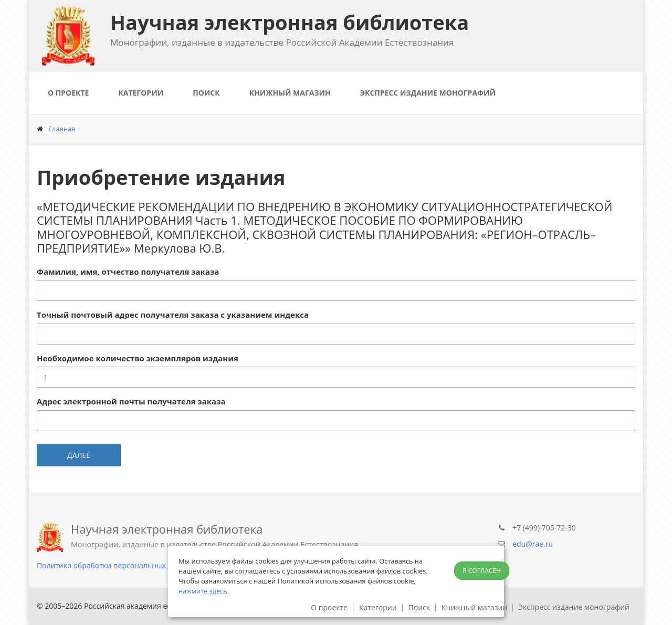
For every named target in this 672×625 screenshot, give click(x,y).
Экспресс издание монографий (428, 93)
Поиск (206, 93)
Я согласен (482, 571)
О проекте (68, 93)
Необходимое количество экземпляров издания (138, 358)
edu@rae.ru (533, 544)
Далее (79, 455)
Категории (141, 93)
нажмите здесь (203, 591)
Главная (62, 129)
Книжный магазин (290, 93)
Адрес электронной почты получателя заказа (131, 401)
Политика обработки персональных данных (116, 565)
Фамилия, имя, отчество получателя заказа (128, 272)
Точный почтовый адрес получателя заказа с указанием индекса (173, 315)
